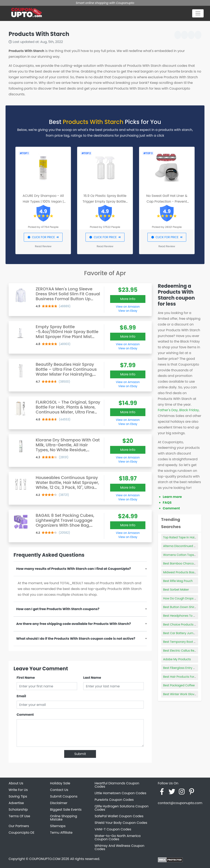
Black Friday (189, 410)
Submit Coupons (64, 796)
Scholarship (18, 810)
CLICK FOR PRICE (43, 237)
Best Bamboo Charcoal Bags (184, 563)
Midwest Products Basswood (184, 572)
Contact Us (59, 790)
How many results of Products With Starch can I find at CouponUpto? (74, 569)
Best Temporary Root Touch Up (185, 642)
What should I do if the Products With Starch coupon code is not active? (76, 639)
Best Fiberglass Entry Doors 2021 (186, 668)
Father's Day (168, 410)
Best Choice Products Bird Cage (186, 624)
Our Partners (19, 826)
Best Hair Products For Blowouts (186, 677)
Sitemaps (58, 826)
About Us (16, 783)
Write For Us (18, 790)
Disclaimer (59, 803)
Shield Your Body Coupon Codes (121, 823)
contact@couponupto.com (180, 803)
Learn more (172, 497)
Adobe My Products (177, 659)
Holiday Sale (60, 783)
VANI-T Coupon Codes (113, 829)
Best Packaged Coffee (179, 685)
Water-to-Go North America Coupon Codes (118, 837)
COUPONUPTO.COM (45, 859)
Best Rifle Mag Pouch (178, 581)
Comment (25, 715)
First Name (26, 678)
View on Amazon (128, 307)
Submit (80, 754)
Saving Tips (18, 796)
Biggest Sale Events (66, 810)
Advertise (16, 803)
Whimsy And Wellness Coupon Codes (119, 847)
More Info (128, 299)
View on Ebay (128, 311)
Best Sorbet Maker (176, 590)
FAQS (167, 503)
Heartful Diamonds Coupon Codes (117, 785)
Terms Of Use (19, 816)
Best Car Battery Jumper (181, 633)
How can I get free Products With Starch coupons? (58, 609)
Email (21, 696)
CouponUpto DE (22, 833)
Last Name (92, 678)
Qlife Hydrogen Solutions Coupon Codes (122, 808)
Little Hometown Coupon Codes (120, 793)
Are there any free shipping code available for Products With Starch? (74, 624)
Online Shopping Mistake (64, 818)
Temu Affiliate (61, 833)
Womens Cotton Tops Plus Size (185, 555)
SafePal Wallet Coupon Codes (119, 816)
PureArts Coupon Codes (114, 800)
